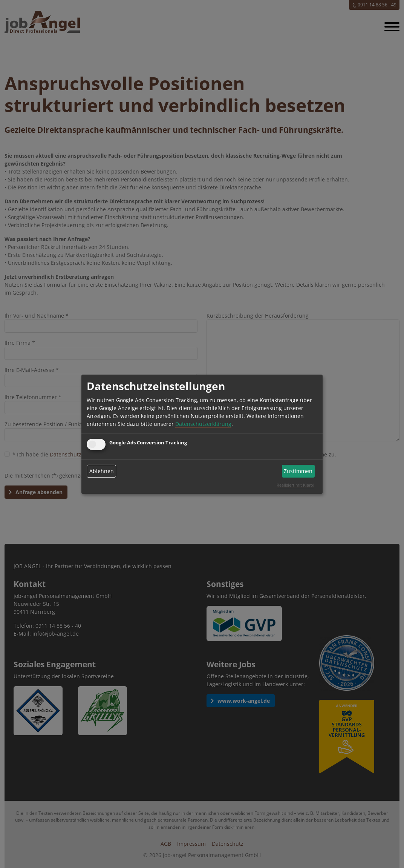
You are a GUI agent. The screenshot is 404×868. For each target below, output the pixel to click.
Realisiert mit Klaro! (295, 485)
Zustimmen (298, 471)
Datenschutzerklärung (203, 424)
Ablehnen (102, 471)
